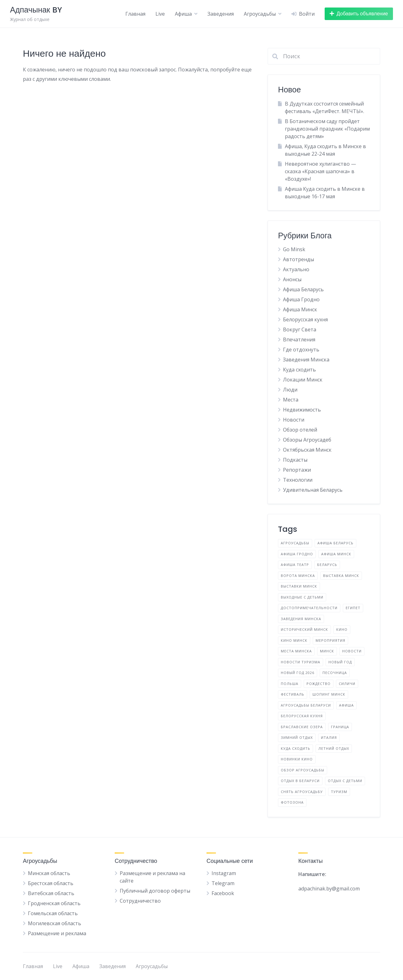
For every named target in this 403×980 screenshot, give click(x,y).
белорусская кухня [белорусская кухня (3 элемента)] (302, 716)
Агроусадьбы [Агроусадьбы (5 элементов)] (295, 543)
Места (291, 400)
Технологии (298, 480)
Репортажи (297, 470)
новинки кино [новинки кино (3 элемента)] (297, 759)
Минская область (49, 873)
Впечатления (299, 340)
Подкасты (295, 460)
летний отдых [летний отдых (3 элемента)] (334, 748)
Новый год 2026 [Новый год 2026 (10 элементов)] (298, 673)
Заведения (221, 14)
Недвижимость (302, 410)
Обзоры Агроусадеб (307, 440)
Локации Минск (303, 380)
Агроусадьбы (260, 14)
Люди (290, 390)
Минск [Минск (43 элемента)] (327, 651)
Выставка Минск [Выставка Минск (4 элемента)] (341, 576)
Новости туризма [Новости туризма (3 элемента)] (301, 662)
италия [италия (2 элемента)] (329, 737)
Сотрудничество (140, 901)
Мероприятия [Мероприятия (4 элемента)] (330, 640)
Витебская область (51, 893)
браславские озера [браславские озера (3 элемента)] (302, 727)
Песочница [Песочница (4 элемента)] (335, 673)
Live (160, 14)
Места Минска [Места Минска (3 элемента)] (296, 651)
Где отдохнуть (301, 350)
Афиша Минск (300, 309)
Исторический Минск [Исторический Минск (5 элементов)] (304, 629)
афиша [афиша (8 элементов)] (346, 705)
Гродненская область (54, 903)
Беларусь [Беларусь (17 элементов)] (327, 565)
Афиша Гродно (301, 299)
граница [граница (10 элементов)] (340, 727)
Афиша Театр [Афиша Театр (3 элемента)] (295, 565)
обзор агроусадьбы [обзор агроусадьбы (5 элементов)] (303, 770)
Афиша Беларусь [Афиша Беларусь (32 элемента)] (335, 543)
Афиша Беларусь (303, 289)
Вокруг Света (300, 329)
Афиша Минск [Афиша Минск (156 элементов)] (336, 554)
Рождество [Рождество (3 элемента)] (319, 684)
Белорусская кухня (305, 319)
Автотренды (298, 259)
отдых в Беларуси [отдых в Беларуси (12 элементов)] (300, 781)
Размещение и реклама (57, 933)
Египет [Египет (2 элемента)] (353, 608)
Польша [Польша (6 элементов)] (290, 684)
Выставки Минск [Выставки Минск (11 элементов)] (299, 586)
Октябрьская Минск (307, 450)
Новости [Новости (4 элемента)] (352, 651)
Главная (135, 14)
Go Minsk (294, 249)
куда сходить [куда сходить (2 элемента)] (296, 748)
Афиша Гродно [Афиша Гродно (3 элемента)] (297, 554)
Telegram (223, 883)
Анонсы (292, 279)
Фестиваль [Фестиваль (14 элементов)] (293, 694)
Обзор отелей (300, 430)
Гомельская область (53, 913)
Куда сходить (299, 370)
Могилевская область (55, 923)
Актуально (296, 269)
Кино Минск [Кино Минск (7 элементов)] (294, 640)
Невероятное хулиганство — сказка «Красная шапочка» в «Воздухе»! (320, 171)
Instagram (224, 873)
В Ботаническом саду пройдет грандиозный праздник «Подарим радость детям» (327, 129)
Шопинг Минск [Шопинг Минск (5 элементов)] (329, 694)
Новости (294, 420)
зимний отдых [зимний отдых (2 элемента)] (297, 737)
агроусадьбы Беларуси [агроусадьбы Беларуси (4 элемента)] (306, 705)
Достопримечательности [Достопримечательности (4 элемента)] (309, 608)
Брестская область (51, 883)
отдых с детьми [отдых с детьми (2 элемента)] (345, 781)
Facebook (223, 893)
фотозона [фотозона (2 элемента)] (292, 802)
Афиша (183, 14)
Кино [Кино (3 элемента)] (342, 629)
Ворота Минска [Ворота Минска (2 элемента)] (298, 576)
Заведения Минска (306, 360)
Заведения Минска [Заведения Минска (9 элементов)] (301, 619)
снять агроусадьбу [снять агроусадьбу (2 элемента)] (302, 792)
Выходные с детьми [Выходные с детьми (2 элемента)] (302, 597)
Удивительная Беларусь (313, 490)
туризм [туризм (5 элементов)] (339, 792)
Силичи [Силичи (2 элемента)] (347, 684)
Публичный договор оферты (155, 891)
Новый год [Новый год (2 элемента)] (340, 662)
